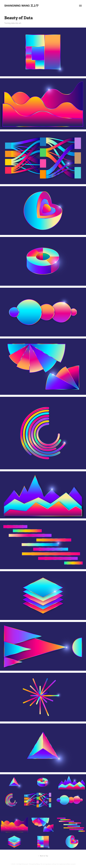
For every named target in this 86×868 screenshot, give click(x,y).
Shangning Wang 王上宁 (21, 6)
